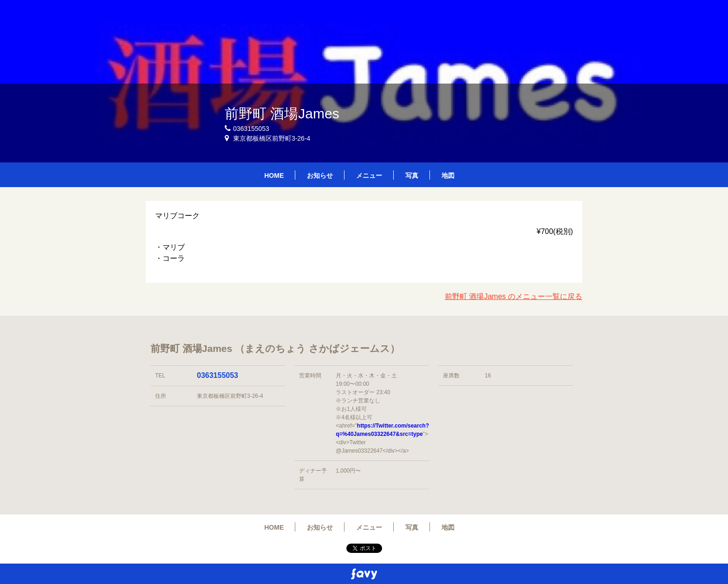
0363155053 (218, 375)
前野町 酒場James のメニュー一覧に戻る (513, 296)
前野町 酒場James (282, 114)
